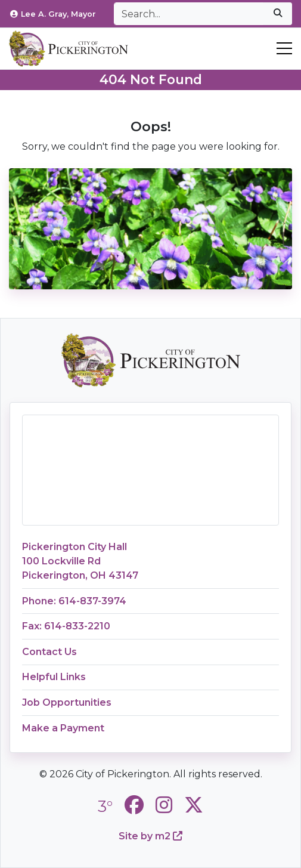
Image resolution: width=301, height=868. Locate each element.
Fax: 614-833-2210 (66, 626)
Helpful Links (54, 677)
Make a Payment (63, 728)
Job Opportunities (67, 702)
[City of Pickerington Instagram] (164, 805)
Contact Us (49, 652)
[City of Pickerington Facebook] (134, 805)
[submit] (278, 14)
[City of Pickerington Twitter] (194, 805)
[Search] (189, 14)
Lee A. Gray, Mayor (52, 14)
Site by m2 (150, 836)
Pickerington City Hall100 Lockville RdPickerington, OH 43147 (80, 561)
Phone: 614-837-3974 (74, 601)
